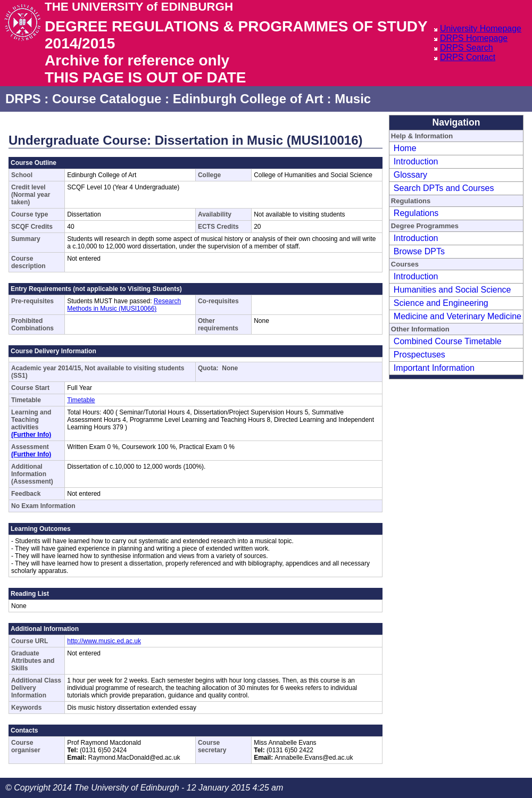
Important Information (434, 368)
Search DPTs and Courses (444, 188)
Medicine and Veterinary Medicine (458, 316)
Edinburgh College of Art (248, 99)
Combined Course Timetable (448, 341)
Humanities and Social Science (452, 290)
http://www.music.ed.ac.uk (104, 641)
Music (353, 99)
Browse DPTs (419, 251)
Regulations (416, 213)
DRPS (23, 99)
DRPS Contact (468, 57)
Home (405, 148)
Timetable (81, 400)
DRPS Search (467, 48)
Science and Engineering (441, 303)
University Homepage (481, 28)
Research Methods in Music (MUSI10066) (124, 305)
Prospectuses (419, 355)
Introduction (416, 161)
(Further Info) (31, 435)
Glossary (410, 175)
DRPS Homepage (474, 38)
